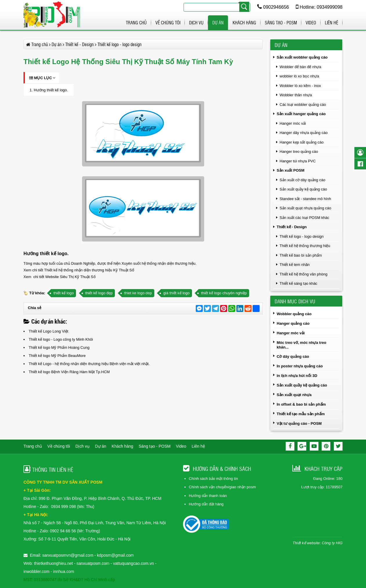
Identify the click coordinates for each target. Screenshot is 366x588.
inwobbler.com (37, 571)
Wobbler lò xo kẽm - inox (300, 86)
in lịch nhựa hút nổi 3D (297, 376)
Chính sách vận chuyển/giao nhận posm (222, 487)
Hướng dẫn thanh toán (208, 496)
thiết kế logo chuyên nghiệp (224, 293)
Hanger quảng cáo (293, 323)
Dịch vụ (196, 22)
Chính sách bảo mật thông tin (213, 479)
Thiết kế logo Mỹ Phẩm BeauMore (57, 356)
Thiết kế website (306, 543)
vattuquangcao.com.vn (134, 563)
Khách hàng (244, 22)
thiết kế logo (64, 293)
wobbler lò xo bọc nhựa (299, 76)
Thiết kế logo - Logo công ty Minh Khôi (61, 339)
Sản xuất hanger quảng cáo (301, 114)
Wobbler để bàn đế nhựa (300, 67)
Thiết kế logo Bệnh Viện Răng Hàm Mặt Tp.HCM (69, 372)
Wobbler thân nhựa (296, 95)
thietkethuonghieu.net (53, 563)
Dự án (218, 22)
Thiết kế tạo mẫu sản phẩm (301, 414)
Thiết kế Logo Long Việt (48, 331)
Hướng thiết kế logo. (51, 90)
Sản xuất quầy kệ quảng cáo (303, 189)
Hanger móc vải (293, 123)
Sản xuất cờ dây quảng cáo (302, 180)
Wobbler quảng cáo (294, 314)
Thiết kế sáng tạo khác (298, 283)
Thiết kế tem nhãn (295, 265)
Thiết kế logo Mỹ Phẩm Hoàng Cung (59, 347)
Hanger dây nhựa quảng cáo (304, 133)
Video (311, 22)
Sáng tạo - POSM (281, 22)
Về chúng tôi (168, 22)
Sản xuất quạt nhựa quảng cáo (305, 208)
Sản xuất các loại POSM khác (304, 218)
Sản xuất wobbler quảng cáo (302, 57)
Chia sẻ (35, 308)
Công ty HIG (332, 543)
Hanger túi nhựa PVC (298, 161)
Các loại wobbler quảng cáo (303, 105)
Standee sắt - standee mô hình (305, 199)
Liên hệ (331, 22)
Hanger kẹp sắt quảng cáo (302, 142)
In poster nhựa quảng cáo (300, 366)
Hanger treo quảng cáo (299, 151)
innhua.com (64, 571)
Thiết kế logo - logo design (302, 236)
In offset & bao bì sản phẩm (301, 404)
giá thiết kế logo (176, 293)
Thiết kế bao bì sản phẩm (301, 255)
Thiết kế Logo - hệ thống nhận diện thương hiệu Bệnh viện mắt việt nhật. (89, 364)
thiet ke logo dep (138, 293)
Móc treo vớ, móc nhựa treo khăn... (301, 345)
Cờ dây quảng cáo (293, 356)
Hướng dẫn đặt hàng (206, 504)
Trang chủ (136, 22)
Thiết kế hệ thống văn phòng (304, 274)
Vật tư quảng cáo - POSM (299, 423)
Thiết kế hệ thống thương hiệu (305, 246)
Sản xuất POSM (291, 170)
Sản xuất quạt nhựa (294, 395)
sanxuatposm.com (93, 563)
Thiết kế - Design (292, 227)
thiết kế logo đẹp (99, 293)
